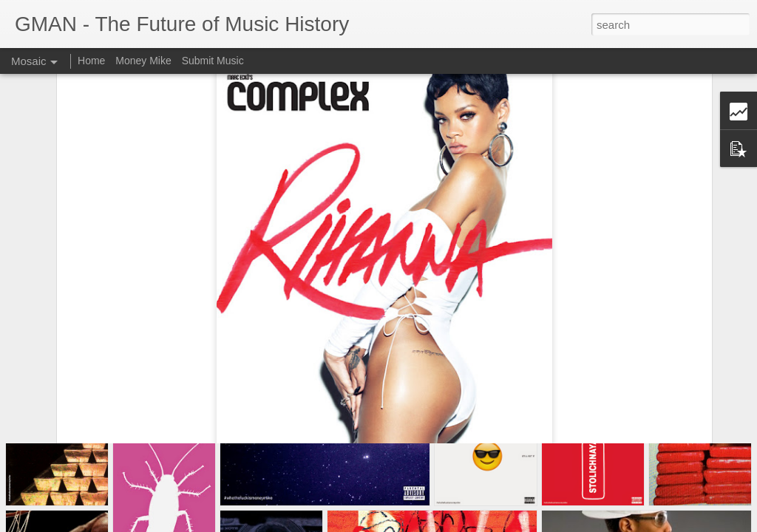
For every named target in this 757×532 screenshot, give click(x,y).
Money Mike (143, 61)
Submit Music (213, 61)
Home (91, 61)
